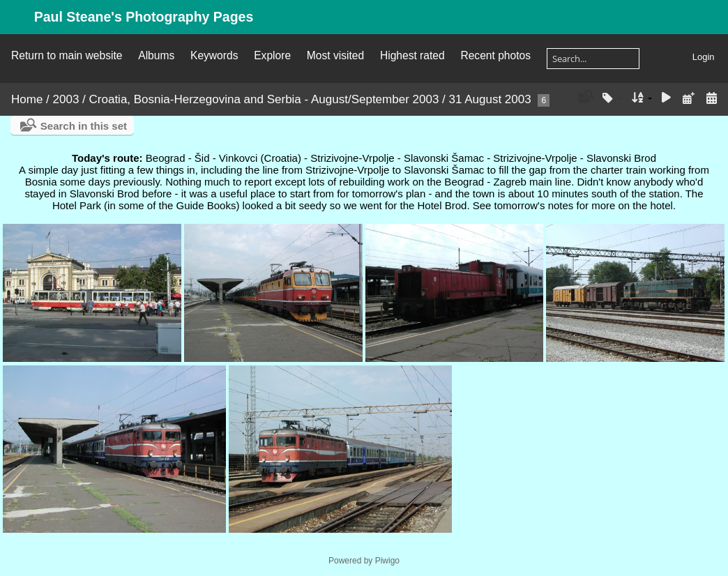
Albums (156, 55)
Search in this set (84, 126)
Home (27, 99)
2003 (66, 99)
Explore (272, 55)
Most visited (335, 55)
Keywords (214, 55)
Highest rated (412, 55)
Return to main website (67, 55)
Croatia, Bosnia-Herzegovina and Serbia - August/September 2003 (264, 99)
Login (704, 57)
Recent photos (495, 55)
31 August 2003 (490, 99)
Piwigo (387, 561)
